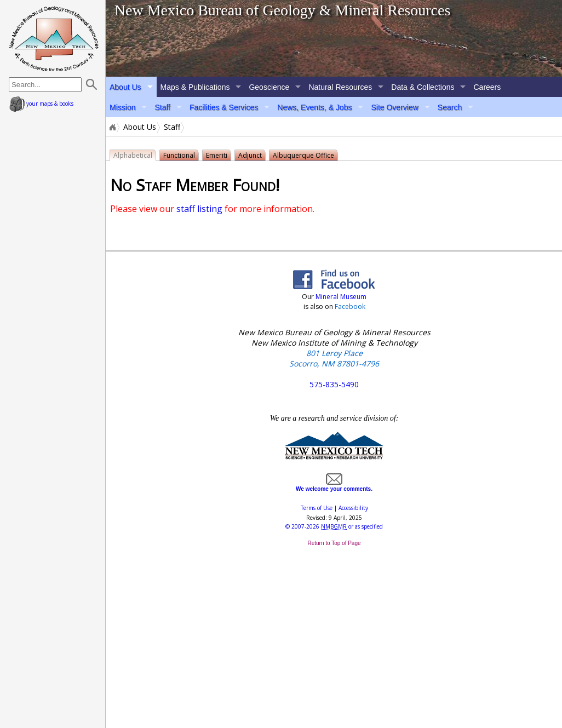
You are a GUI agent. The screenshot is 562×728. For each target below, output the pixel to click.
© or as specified (334, 526)
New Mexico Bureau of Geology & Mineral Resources (283, 10)
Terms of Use (317, 508)
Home (112, 127)
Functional (179, 155)
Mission (122, 107)
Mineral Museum (340, 297)
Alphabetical (133, 155)
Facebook (350, 306)
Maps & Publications (195, 87)
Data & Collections (423, 87)
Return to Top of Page (334, 543)
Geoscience (269, 87)
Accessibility (353, 508)
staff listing (199, 209)
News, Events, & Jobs (314, 107)
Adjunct (250, 155)
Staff (162, 107)
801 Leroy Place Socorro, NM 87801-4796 (334, 358)
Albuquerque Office (303, 155)
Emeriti (217, 155)
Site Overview (394, 107)
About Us (125, 87)
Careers (487, 87)
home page (54, 38)
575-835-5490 (334, 384)
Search (450, 107)
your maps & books (41, 104)
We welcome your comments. (334, 486)
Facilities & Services (224, 107)
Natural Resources (340, 87)
